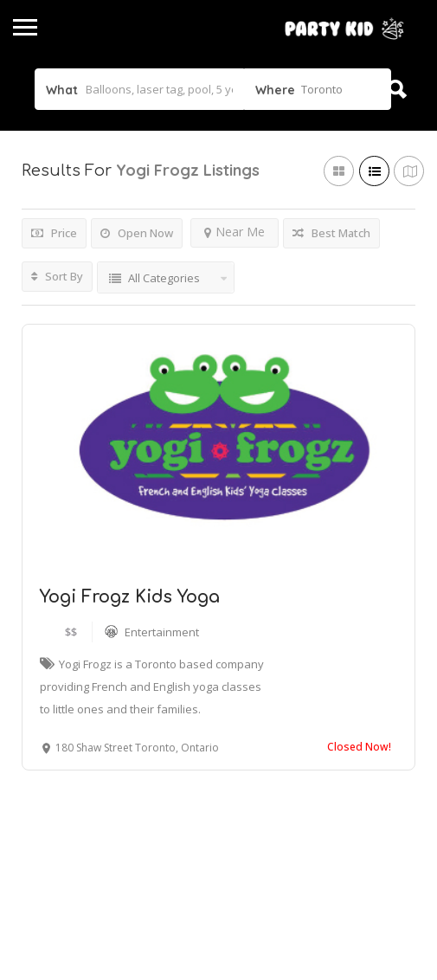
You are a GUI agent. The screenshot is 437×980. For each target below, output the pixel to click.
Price (54, 233)
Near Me (235, 232)
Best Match (331, 233)
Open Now (137, 233)
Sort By (57, 276)
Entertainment (162, 632)
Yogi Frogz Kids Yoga (130, 597)
